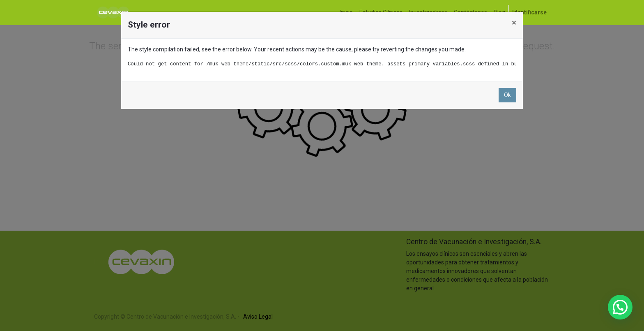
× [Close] (514, 23)
